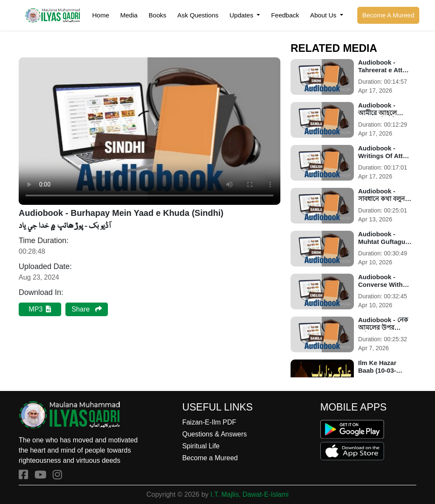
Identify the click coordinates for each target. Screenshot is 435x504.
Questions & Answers (215, 434)
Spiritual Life (201, 446)
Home (101, 15)
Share (86, 309)
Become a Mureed (210, 458)
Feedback (285, 15)
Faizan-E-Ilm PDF (209, 422)
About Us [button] (324, 15)
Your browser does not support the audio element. (150, 131)
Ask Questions (198, 15)
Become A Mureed (388, 15)
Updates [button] (242, 15)
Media (129, 15)
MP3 (40, 309)
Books (158, 15)
